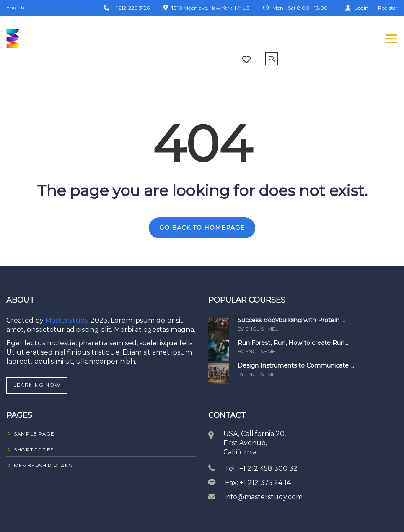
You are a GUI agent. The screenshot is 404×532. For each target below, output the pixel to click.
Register (388, 8)
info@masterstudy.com (264, 497)
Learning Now (37, 385)
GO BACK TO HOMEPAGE (202, 228)
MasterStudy (68, 320)
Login (357, 8)
